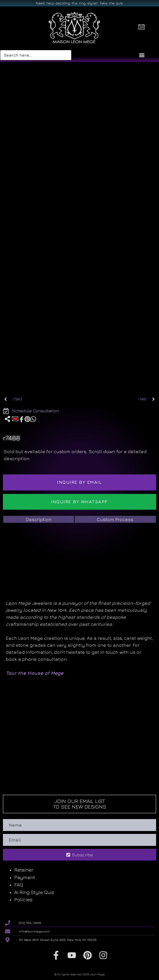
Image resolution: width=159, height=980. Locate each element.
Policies (23, 900)
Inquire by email (79, 482)
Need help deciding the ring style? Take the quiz (79, 3)
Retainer (24, 870)
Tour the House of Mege (35, 673)
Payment (25, 877)
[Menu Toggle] (142, 55)
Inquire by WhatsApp (79, 502)
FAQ (19, 885)
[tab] (39, 519)
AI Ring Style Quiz (34, 892)
